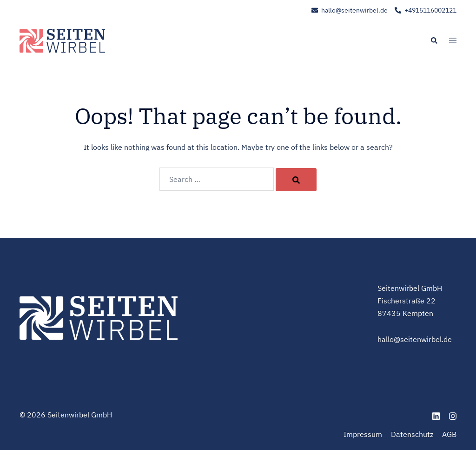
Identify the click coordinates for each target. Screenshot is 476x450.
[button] (434, 41)
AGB (449, 434)
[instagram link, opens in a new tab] (453, 415)
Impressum (363, 434)
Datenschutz (412, 434)
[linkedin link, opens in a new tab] (436, 415)
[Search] (296, 180)
